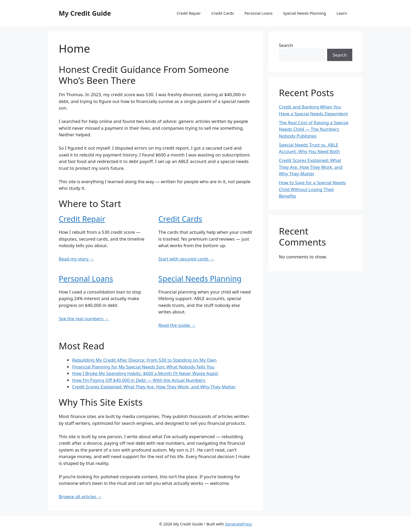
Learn (342, 13)
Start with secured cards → (186, 259)
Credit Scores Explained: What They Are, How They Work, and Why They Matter (154, 387)
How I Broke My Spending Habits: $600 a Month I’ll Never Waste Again (145, 373)
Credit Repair (189, 13)
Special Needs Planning (305, 13)
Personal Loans (258, 13)
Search (286, 45)
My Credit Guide (85, 13)
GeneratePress (238, 524)
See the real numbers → (84, 319)
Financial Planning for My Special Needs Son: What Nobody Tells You (143, 367)
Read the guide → (177, 325)
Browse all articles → (80, 496)
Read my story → (76, 259)
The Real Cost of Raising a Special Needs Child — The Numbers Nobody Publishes (314, 129)
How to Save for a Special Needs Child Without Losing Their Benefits (312, 189)
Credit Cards (223, 13)
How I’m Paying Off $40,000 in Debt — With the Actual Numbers (139, 380)
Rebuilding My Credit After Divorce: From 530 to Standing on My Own (144, 360)
